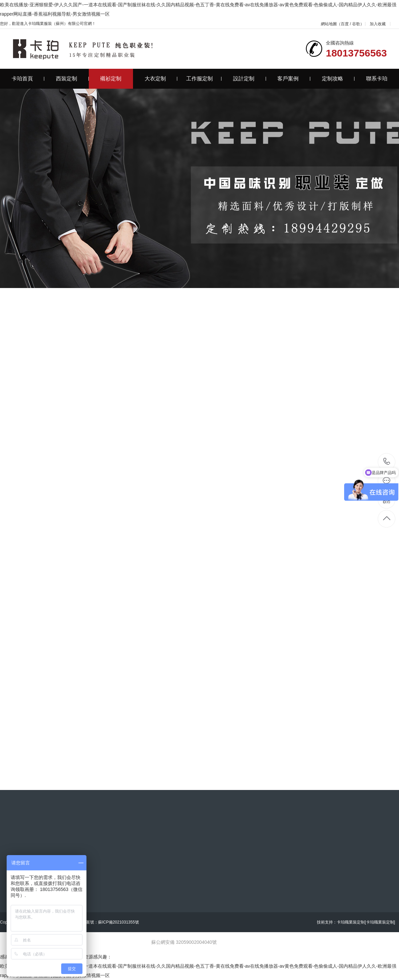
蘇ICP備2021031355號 (119, 922)
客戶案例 (294, 79)
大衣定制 (161, 79)
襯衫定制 (111, 79)
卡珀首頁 (28, 79)
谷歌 (356, 24)
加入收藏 (378, 24)
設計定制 (250, 79)
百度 (345, 24)
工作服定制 (204, 79)
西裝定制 (72, 79)
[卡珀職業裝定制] (380, 922)
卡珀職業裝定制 (351, 922)
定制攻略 (338, 79)
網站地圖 (329, 24)
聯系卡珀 (377, 79)
